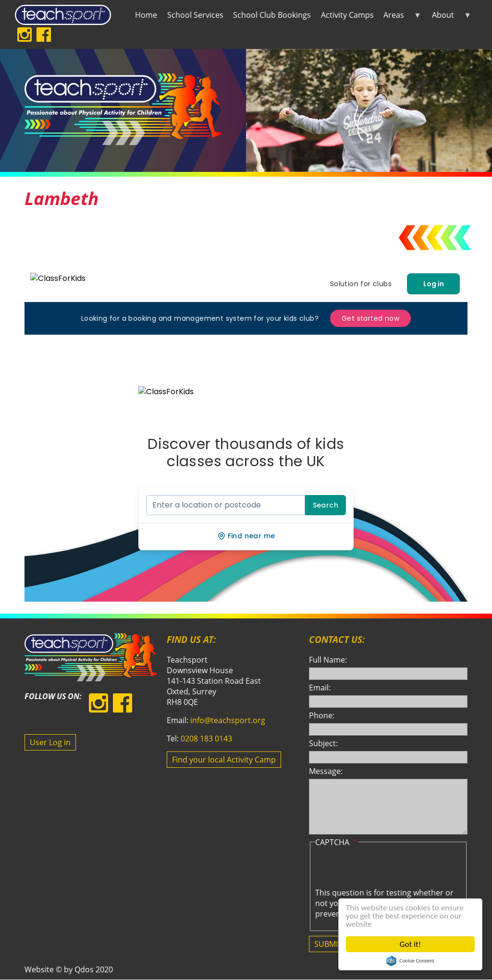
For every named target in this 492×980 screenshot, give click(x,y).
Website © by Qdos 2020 (69, 969)
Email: (320, 688)
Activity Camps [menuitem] (347, 15)
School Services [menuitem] (195, 15)
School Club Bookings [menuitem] (272, 15)
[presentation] (388, 869)
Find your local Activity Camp (224, 760)
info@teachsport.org (228, 720)
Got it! (410, 944)
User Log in (50, 742)
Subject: (323, 743)
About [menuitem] (449, 17)
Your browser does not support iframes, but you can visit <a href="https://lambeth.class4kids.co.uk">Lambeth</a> (246, 433)
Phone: (322, 715)
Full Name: (328, 660)
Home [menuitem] (146, 15)
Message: (326, 771)
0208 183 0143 (206, 738)
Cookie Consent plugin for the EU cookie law (410, 961)
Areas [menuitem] (400, 17)
